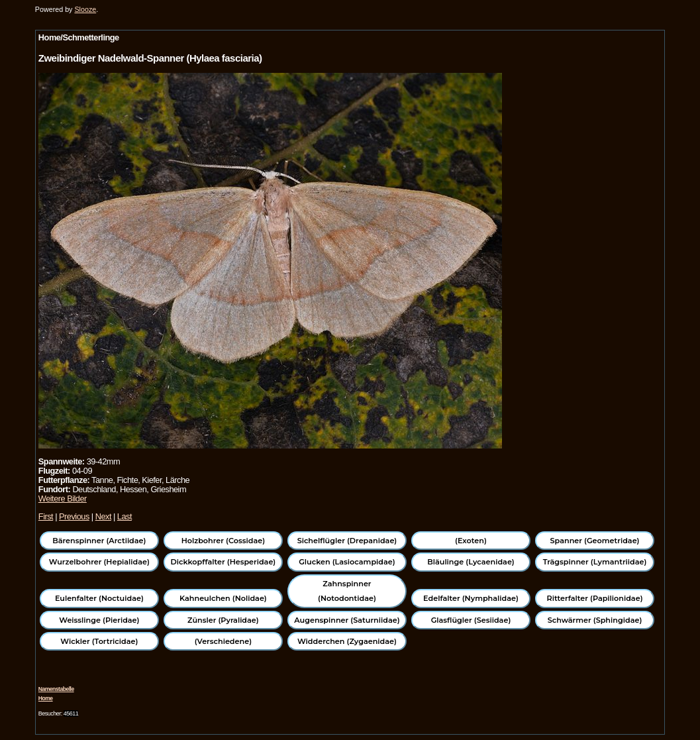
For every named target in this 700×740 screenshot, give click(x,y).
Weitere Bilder (63, 499)
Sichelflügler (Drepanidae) (347, 541)
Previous (74, 516)
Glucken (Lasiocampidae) (347, 562)
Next (103, 516)
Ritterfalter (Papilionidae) (595, 598)
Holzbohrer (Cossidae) (223, 541)
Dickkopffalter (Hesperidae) (224, 562)
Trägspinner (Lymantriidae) (595, 562)
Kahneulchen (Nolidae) (223, 598)
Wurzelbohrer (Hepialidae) (99, 562)
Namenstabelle (56, 689)
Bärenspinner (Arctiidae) (99, 541)
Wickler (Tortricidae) (99, 641)
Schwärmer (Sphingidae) (595, 620)
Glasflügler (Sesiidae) (471, 620)
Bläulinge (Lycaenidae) (471, 562)
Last (125, 516)
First (46, 516)
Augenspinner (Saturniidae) (347, 620)
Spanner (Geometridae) (595, 541)
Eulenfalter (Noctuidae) (99, 598)
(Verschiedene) (223, 641)
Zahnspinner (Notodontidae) (347, 591)
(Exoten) (471, 541)
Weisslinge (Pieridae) (99, 620)
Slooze (85, 9)
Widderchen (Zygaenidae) (347, 641)
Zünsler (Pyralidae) (223, 620)
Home (46, 698)
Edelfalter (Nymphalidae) (471, 598)
